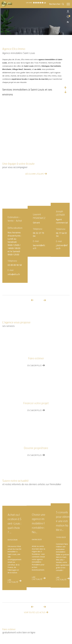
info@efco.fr (14, 274)
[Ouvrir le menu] (68, 4)
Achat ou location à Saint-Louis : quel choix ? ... (14, 524)
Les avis (35, 3)
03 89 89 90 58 (15, 265)
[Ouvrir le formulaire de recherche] (57, 4)
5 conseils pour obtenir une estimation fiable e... (63, 521)
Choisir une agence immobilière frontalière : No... (39, 524)
